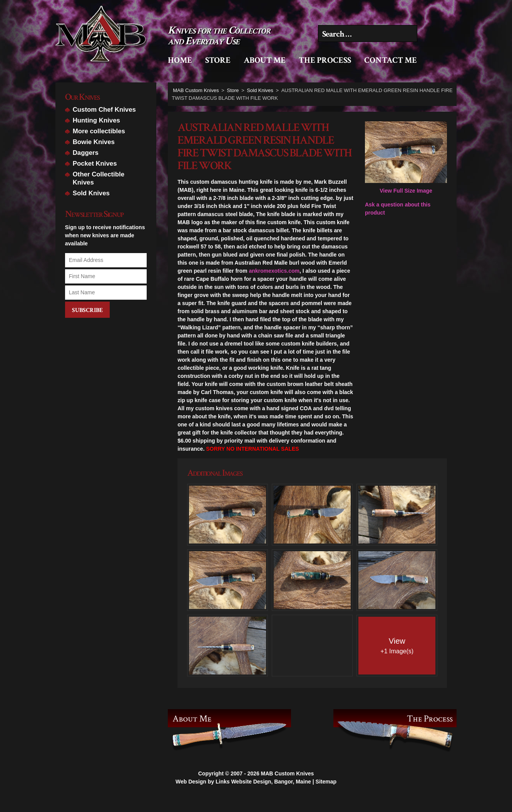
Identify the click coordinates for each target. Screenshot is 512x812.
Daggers (86, 153)
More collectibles (99, 131)
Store (218, 60)
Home (180, 60)
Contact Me (391, 60)
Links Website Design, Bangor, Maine (263, 796)
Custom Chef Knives (104, 110)
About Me (265, 60)
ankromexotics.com (274, 271)
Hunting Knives (96, 120)
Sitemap (326, 796)
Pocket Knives (95, 164)
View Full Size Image (406, 158)
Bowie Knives (94, 142)
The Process (325, 60)
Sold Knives (91, 193)
